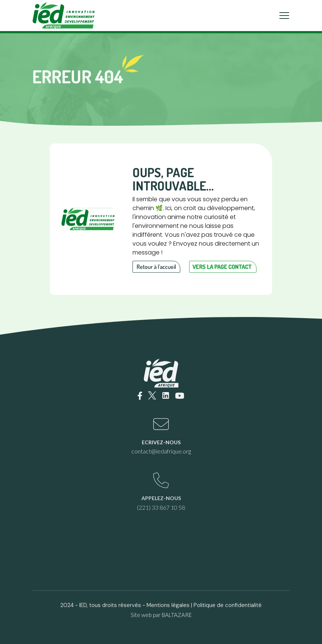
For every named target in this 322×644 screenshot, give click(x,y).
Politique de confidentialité (228, 605)
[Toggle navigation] (284, 16)
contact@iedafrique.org (161, 451)
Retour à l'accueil (156, 267)
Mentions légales (168, 605)
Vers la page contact (222, 267)
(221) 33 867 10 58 (161, 507)
